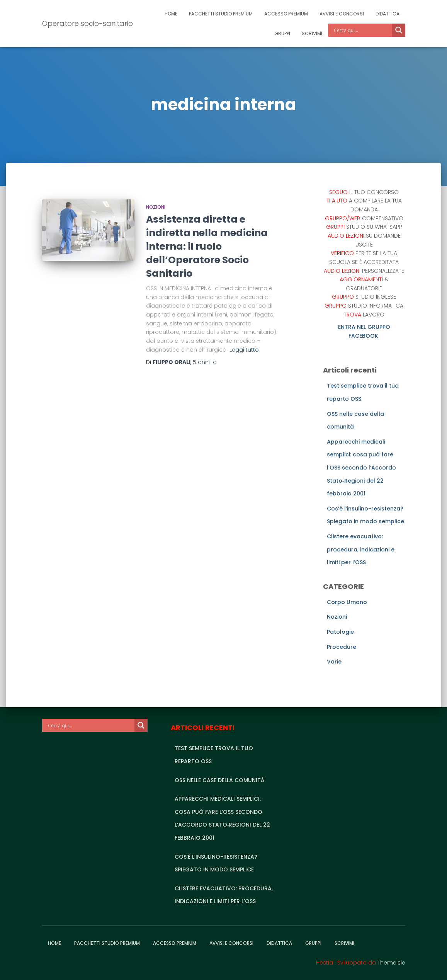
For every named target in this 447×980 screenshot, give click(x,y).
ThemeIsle (391, 963)
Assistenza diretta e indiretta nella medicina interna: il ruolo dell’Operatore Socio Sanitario (207, 246)
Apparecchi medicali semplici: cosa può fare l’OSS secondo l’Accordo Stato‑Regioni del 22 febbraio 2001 (361, 468)
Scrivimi (312, 33)
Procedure (342, 647)
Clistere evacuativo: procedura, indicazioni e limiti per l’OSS (361, 549)
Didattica (388, 14)
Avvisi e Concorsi (342, 14)
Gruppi (282, 33)
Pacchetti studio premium (221, 14)
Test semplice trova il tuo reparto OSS (214, 755)
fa (205, 362)
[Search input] (362, 30)
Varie (334, 662)
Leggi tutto (244, 350)
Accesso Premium (286, 14)
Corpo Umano (347, 602)
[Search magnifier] (399, 30)
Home (171, 14)
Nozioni (156, 207)
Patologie (340, 632)
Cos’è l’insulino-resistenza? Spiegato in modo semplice (216, 863)
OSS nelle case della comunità (219, 780)
